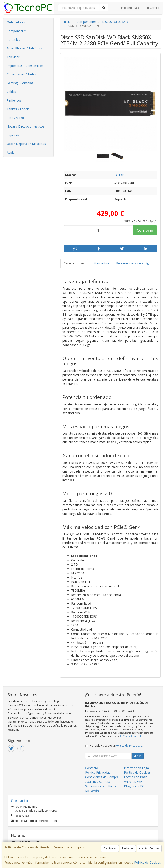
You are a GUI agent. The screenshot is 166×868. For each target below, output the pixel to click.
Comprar (145, 230)
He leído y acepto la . (116, 746)
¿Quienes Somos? (98, 782)
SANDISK (120, 175)
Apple (11, 152)
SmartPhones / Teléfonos (25, 48)
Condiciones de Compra (102, 777)
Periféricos (14, 100)
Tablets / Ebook (18, 109)
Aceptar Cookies (149, 848)
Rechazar (128, 848)
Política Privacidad (98, 772)
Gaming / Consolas (20, 83)
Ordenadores (16, 22)
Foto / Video (15, 118)
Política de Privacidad (130, 736)
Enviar (137, 756)
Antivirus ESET (134, 782)
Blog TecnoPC (134, 786)
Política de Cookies (148, 862)
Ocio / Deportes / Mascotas (26, 144)
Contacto (92, 768)
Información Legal (137, 768)
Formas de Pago (136, 777)
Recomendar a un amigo (133, 263)
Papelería (13, 135)
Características (74, 263)
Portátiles (13, 40)
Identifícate (130, 8)
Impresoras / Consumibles (25, 66)
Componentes (17, 31)
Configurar (110, 848)
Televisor (13, 57)
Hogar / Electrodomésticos (26, 126)
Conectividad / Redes (21, 74)
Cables (11, 92)
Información (100, 263)
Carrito (153, 8)
